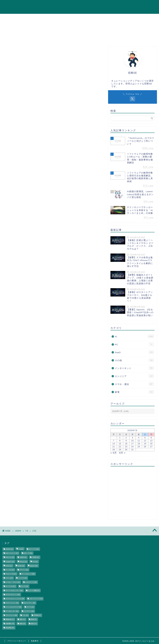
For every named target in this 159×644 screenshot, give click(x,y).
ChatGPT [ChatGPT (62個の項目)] (10, 562)
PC (112, 5)
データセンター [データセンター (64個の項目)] (12, 611)
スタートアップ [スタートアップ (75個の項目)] (36, 599)
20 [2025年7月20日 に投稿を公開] (151, 444)
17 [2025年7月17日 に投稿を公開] (133, 444)
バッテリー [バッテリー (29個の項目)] (29, 611)
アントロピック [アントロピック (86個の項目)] (28, 574)
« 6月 (114, 453)
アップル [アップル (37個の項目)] (10, 570)
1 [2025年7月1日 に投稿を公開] (120, 438)
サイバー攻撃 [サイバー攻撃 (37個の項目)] (34, 591)
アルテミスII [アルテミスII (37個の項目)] (11, 574)
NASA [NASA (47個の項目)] (9, 566)
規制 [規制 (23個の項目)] (22, 624)
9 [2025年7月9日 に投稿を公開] (126, 441)
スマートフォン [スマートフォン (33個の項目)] (12, 603)
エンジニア (125, 5)
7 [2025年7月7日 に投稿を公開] (114, 441)
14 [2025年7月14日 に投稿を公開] (114, 444)
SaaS (103, 5)
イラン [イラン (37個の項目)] (9, 578)
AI (51, 5)
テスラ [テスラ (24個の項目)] (30, 607)
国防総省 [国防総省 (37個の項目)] (10, 620)
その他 (150, 5)
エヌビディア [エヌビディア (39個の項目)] (31, 582)
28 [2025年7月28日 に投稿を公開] (114, 450)
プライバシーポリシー (17, 641)
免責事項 (35, 641)
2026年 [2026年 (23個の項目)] (9, 549)
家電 (139, 5)
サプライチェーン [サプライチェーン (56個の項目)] (13, 595)
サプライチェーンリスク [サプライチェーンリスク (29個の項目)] (15, 599)
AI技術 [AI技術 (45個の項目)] (23, 557)
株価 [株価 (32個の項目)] (34, 620)
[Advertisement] (132, 493)
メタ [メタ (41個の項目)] (25, 615)
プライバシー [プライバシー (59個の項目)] (11, 615)
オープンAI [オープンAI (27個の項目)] (11, 586)
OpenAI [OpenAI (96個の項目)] (34, 566)
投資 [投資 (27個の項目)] (22, 620)
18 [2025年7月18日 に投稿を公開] (139, 444)
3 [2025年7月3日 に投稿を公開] (132, 438)
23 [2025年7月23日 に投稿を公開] (126, 447)
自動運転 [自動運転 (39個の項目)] (10, 624)
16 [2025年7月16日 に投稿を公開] (126, 444)
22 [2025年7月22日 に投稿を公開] (120, 447)
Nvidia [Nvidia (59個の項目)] (21, 566)
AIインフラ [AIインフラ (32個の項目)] (34, 549)
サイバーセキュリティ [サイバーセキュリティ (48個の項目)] (14, 591)
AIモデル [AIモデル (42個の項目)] (10, 557)
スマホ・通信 (87, 5)
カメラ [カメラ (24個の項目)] (25, 586)
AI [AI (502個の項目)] (21, 549)
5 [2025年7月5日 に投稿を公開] (145, 438)
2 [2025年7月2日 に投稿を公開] (126, 438)
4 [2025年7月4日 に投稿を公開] (139, 438)
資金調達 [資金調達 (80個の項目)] (10, 628)
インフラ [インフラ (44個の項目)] (22, 578)
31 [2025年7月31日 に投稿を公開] (133, 450)
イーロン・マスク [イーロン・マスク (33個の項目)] (13, 582)
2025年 (18, 531)
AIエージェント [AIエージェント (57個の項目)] (12, 553)
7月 (27, 531)
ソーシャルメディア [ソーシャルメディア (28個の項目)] (13, 607)
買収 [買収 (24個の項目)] (34, 624)
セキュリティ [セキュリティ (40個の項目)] (30, 603)
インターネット (66, 5)
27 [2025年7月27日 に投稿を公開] (151, 447)
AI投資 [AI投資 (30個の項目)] (36, 557)
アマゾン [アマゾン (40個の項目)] (24, 570)
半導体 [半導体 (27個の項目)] (37, 615)
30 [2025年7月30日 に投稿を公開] (126, 450)
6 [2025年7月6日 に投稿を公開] (151, 438)
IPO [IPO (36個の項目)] (35, 562)
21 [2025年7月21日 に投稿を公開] (114, 447)
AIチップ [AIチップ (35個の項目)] (28, 553)
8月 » (122, 453)
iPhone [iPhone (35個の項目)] (23, 562)
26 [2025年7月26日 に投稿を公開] (145, 447)
